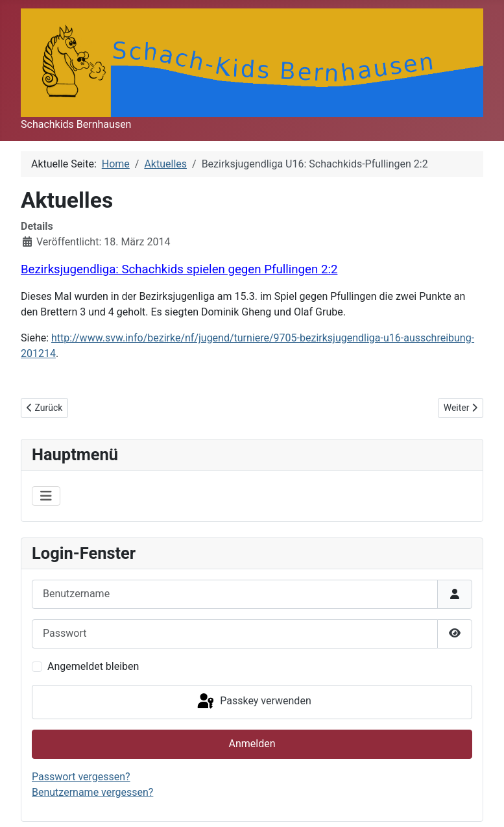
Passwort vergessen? (81, 777)
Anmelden (252, 744)
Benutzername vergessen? (92, 792)
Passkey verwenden (253, 702)
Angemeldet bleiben (93, 666)
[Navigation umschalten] (46, 496)
